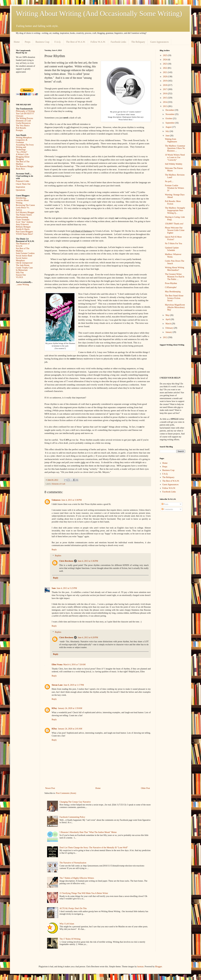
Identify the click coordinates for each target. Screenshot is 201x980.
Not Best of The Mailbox (23, 250)
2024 (165, 60)
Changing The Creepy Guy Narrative (75, 802)
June (168, 136)
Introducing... (22, 198)
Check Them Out (23, 184)
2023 (165, 64)
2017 (165, 89)
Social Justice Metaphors (22, 259)
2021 (165, 72)
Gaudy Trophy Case (24, 268)
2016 (165, 94)
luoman (140, 967)
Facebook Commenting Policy (72, 817)
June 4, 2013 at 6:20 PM (88, 637)
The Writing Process (25, 118)
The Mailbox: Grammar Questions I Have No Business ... (175, 148)
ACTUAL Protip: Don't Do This (73, 908)
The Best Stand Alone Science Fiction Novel (174, 298)
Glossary (20, 116)
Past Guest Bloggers (25, 232)
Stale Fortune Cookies (25, 253)
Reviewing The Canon (25, 205)
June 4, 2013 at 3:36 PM (88, 561)
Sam (54, 588)
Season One (21, 275)
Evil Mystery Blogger (25, 212)
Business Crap (42, 42)
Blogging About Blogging (23, 158)
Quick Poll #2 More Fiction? (173, 238)
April (168, 319)
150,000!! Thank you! (174, 224)
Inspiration (21, 187)
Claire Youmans (23, 220)
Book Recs (21, 169)
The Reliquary (138, 42)
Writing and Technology (21, 148)
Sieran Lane (57, 685)
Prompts (19, 130)
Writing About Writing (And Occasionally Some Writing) (99, 13)
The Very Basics (23, 126)
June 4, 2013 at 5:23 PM (67, 588)
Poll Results (21, 128)
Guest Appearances (159, 42)
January (169, 332)
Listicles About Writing (22, 202)
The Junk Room (23, 265)
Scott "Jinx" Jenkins (24, 222)
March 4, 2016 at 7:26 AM (74, 665)
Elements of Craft (59, 484)
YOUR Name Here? (25, 234)
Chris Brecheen (66, 561)
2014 (165, 102)
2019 (165, 81)
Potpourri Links (23, 181)
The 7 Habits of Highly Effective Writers (77, 878)
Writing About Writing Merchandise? (174, 269)
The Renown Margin (25, 166)
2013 (165, 106)
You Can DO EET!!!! (25, 114)
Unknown (56, 500)
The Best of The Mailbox (23, 163)
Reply (54, 550)
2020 (165, 77)
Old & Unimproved (24, 263)
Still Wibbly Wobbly (174, 164)
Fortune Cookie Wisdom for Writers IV (174, 188)
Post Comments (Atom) (66, 793)
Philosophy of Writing (25, 111)
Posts (165, 504)
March (169, 324)
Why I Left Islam (67, 924)
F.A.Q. (58, 42)
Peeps (28, 42)
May (168, 315)
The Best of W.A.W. (76, 42)
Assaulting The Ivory (25, 145)
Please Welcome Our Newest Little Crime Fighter (175, 230)
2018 (165, 85)
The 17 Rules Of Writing (70, 939)
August (169, 127)
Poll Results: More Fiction (173, 203)
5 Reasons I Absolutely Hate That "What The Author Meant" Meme (88, 832)
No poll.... (169, 181)
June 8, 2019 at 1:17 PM (74, 685)
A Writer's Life (22, 154)
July (168, 131)
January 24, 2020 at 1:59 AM (70, 708)
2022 (165, 68)
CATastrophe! (171, 287)
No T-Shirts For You (173, 243)
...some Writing (22, 285)
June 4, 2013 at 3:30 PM (72, 500)
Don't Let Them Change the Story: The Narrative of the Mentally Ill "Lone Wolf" (94, 848)
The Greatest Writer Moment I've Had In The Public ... (175, 277)
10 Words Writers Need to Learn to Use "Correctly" (175, 157)
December (170, 110)
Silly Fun (20, 272)
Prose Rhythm (171, 283)
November (170, 114)
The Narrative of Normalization (73, 863)
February (170, 328)
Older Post (145, 788)
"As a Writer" (22, 152)
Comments (167, 509)
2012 (165, 337)
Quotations (21, 190)
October (169, 118)
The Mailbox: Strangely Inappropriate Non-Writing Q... (175, 210)
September (170, 123)
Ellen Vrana (57, 665)
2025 (165, 55)
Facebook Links (118, 42)
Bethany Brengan (23, 227)
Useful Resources (23, 123)
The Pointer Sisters (24, 215)
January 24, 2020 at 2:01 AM (70, 729)
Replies (58, 556)
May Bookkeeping (173, 292)
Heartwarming (22, 217)
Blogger (158, 967)
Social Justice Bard (24, 256)
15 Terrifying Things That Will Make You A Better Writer (84, 893)
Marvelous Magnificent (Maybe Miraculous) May (175, 307)
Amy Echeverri (22, 224)
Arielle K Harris (23, 229)
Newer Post (50, 788)
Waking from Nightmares (171, 140)
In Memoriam (22, 270)
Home (17, 42)
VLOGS (19, 277)
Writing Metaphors (24, 138)
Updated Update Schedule (172, 249)
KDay (54, 708)
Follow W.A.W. (98, 42)
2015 (165, 98)
